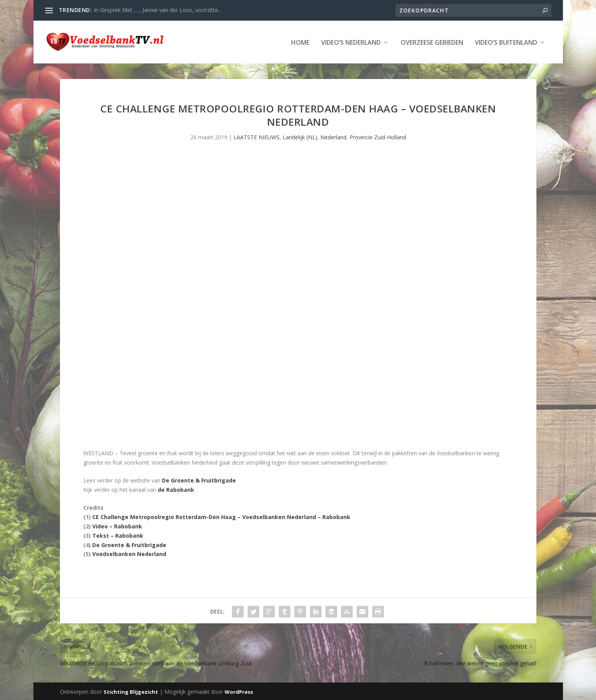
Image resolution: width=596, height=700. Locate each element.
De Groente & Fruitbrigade (199, 480)
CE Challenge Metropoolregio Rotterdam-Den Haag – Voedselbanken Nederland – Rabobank (221, 516)
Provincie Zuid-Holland (378, 136)
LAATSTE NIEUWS (257, 136)
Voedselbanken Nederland (129, 553)
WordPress (239, 691)
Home (300, 42)
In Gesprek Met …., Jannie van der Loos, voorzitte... (158, 10)
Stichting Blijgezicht (131, 691)
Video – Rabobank (117, 525)
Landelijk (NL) (300, 136)
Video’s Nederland (351, 42)
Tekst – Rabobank (118, 535)
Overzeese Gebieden (432, 42)
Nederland (333, 136)
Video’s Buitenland (506, 42)
